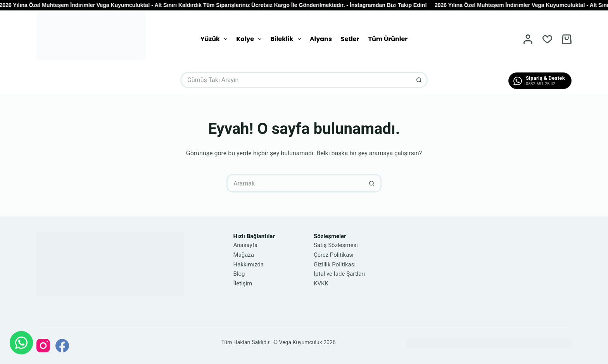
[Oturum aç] (528, 39)
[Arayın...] (296, 80)
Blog (239, 274)
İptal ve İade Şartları (339, 274)
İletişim (243, 283)
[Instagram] (43, 346)
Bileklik (287, 39)
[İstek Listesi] (547, 39)
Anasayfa (246, 245)
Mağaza (244, 255)
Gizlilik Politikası (335, 264)
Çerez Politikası (334, 255)
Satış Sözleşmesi (336, 245)
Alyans (321, 39)
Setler (350, 39)
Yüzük (215, 39)
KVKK (321, 283)
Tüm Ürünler (388, 39)
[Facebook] (62, 346)
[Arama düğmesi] (419, 80)
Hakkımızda (249, 264)
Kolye (250, 39)
